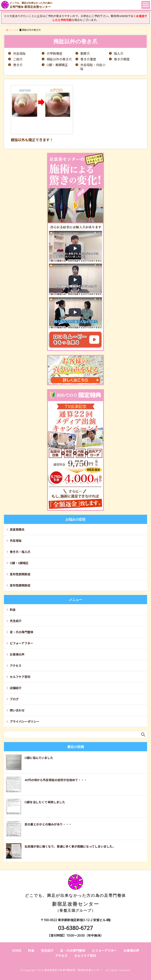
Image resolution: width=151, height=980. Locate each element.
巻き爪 (18, 65)
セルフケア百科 (20, 677)
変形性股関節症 (20, 574)
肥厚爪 (85, 54)
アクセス (16, 666)
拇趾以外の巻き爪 (59, 59)
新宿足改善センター (75, 897)
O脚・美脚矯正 (57, 65)
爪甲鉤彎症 (55, 54)
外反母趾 (19, 54)
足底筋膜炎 (17, 529)
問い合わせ (17, 710)
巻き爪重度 (88, 59)
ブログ (14, 699)
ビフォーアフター (21, 643)
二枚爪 (18, 59)
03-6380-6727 (75, 928)
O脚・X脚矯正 (19, 563)
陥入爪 (119, 54)
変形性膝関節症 (20, 585)
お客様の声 (17, 654)
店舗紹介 (16, 688)
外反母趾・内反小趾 (93, 67)
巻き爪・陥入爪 (20, 552)
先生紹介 (16, 621)
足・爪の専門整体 (22, 632)
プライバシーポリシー (25, 721)
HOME (17, 951)
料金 (13, 610)
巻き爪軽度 (122, 59)
